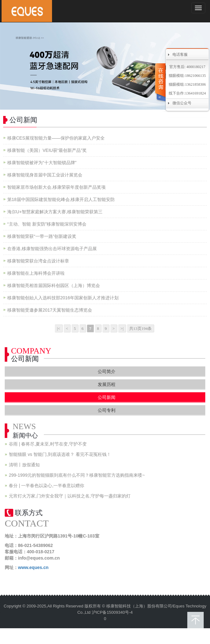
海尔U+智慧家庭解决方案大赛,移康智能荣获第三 (55, 212)
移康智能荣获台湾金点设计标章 (38, 261)
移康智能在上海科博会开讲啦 (36, 273)
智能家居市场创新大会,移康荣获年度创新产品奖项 (56, 187)
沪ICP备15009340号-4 (112, 612)
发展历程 (107, 384)
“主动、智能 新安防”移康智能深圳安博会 (47, 224)
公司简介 (107, 371)
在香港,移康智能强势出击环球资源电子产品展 (52, 249)
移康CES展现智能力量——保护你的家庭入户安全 (56, 138)
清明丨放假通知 (24, 465)
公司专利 (107, 410)
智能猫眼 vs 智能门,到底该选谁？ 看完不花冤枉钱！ (60, 454)
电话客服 (180, 55)
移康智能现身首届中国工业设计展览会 (45, 175)
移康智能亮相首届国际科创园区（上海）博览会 (54, 285)
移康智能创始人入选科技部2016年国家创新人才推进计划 (63, 298)
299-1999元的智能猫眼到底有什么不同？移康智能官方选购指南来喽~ (77, 475)
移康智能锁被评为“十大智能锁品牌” (42, 163)
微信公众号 (182, 103)
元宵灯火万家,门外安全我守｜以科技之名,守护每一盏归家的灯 (70, 496)
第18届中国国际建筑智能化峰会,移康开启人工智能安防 (61, 199)
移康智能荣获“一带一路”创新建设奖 (42, 236)
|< (59, 328)
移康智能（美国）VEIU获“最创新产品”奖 (47, 150)
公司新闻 (107, 397)
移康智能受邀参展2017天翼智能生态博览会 (50, 310)
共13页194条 (141, 328)
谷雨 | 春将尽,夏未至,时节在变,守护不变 (48, 444)
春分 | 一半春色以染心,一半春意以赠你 (47, 486)
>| (122, 328)
